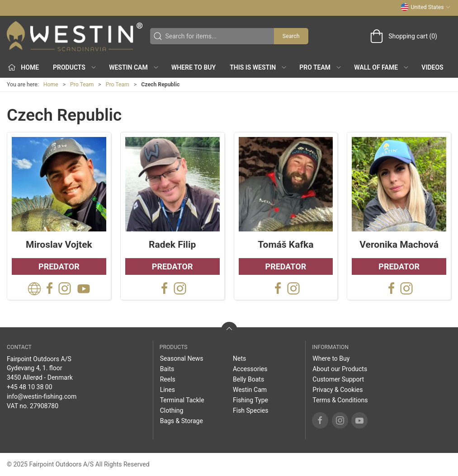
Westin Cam (250, 390)
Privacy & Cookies (338, 390)
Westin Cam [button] (134, 67)
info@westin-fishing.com (42, 396)
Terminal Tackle (182, 400)
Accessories (250, 369)
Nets (239, 358)
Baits (167, 369)
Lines (168, 390)
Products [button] (75, 67)
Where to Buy (194, 67)
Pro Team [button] (321, 67)
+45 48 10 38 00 (30, 387)
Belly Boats (248, 379)
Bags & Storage (182, 421)
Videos (432, 67)
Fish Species (251, 410)
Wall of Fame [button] (382, 67)
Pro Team (82, 85)
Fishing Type (250, 400)
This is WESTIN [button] (258, 67)
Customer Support (338, 379)
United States (426, 7)
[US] (75, 36)
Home (51, 85)
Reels (168, 379)
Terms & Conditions (340, 400)
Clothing (172, 410)
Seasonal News (182, 358)
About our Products (340, 369)
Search (291, 36)
